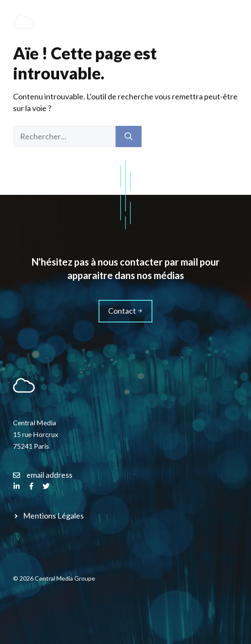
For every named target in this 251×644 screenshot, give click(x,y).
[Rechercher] (129, 136)
